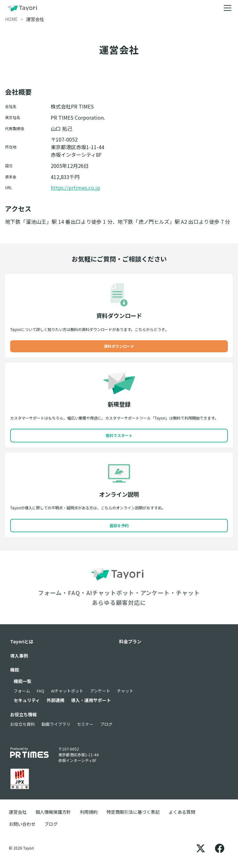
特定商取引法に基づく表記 (133, 812)
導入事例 (19, 656)
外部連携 (55, 700)
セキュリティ (27, 700)
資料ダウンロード (119, 346)
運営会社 (18, 812)
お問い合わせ (22, 824)
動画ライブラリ (56, 724)
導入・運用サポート (91, 700)
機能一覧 (23, 681)
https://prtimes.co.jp (75, 188)
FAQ (41, 691)
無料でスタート (119, 435)
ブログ (106, 724)
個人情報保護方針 (53, 812)
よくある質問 (182, 812)
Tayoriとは (22, 641)
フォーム (22, 691)
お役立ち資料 (23, 724)
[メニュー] (228, 8)
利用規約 (89, 812)
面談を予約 (119, 525)
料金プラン (130, 641)
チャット (125, 691)
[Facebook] (220, 848)
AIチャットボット (67, 691)
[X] (201, 848)
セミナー (85, 724)
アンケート (100, 691)
